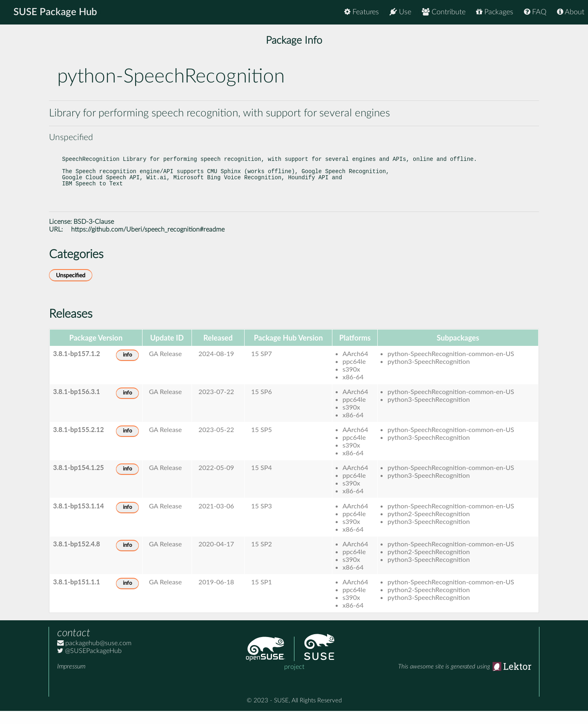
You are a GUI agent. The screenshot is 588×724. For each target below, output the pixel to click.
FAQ (535, 12)
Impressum (71, 679)
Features (362, 12)
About (571, 12)
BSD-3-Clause (94, 235)
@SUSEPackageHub (89, 664)
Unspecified (71, 288)
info (127, 368)
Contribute (444, 12)
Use (400, 12)
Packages (495, 12)
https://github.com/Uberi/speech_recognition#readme (148, 243)
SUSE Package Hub (55, 12)
